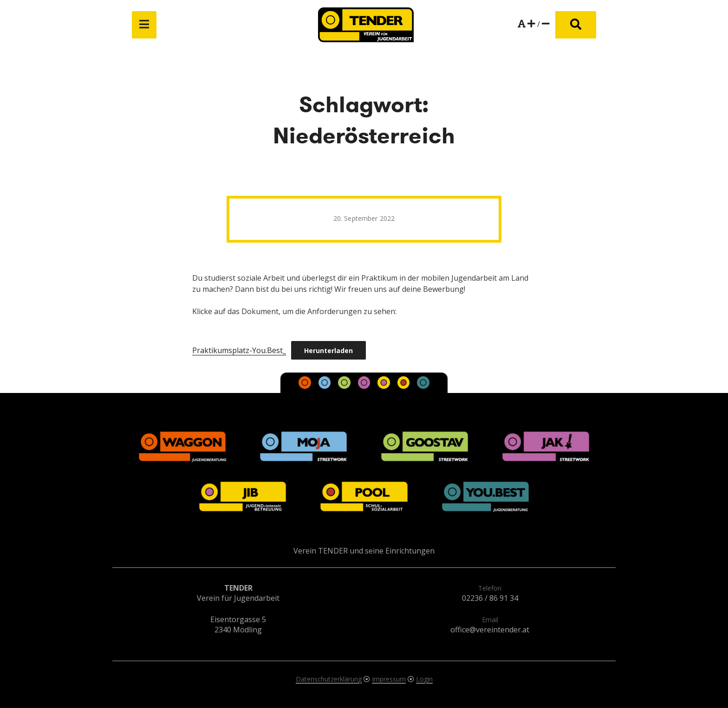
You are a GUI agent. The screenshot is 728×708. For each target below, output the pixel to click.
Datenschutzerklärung (329, 679)
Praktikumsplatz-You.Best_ (239, 350)
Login (424, 679)
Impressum (389, 679)
